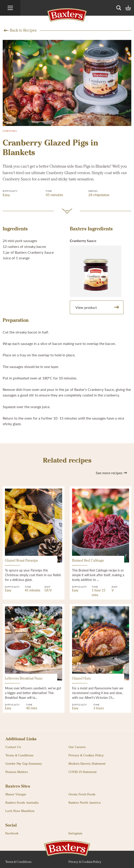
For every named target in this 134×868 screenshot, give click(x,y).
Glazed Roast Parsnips (21, 562)
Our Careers (77, 747)
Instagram (75, 833)
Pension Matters (17, 772)
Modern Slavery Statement (87, 764)
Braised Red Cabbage (88, 562)
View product (98, 307)
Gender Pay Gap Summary (24, 764)
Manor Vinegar (16, 794)
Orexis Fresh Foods (82, 794)
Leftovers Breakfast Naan (24, 680)
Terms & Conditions (19, 755)
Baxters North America (85, 803)
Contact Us (13, 747)
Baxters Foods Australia (22, 803)
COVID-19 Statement (83, 772)
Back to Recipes (23, 30)
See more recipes (112, 473)
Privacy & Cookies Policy (86, 755)
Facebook (12, 833)
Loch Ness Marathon (20, 811)
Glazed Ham (81, 680)
